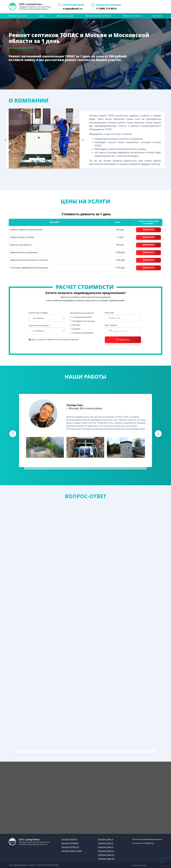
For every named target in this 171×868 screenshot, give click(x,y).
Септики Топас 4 (106, 839)
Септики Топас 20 (106, 855)
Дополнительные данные (82, 313)
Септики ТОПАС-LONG (72, 851)
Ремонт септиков (132, 16)
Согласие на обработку (143, 843)
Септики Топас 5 (106, 843)
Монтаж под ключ (18, 16)
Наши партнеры (140, 865)
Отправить (123, 340)
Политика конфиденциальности (147, 839)
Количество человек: (38, 313)
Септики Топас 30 (106, 859)
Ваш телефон (111, 325)
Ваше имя (109, 313)
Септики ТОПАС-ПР (70, 847)
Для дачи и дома (65, 16)
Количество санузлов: (39, 325)
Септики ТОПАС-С (70, 839)
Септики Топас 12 (106, 851)
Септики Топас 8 (106, 847)
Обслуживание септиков (98, 16)
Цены (42, 16)
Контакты (157, 16)
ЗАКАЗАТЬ (149, 230)
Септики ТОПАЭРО (70, 843)
